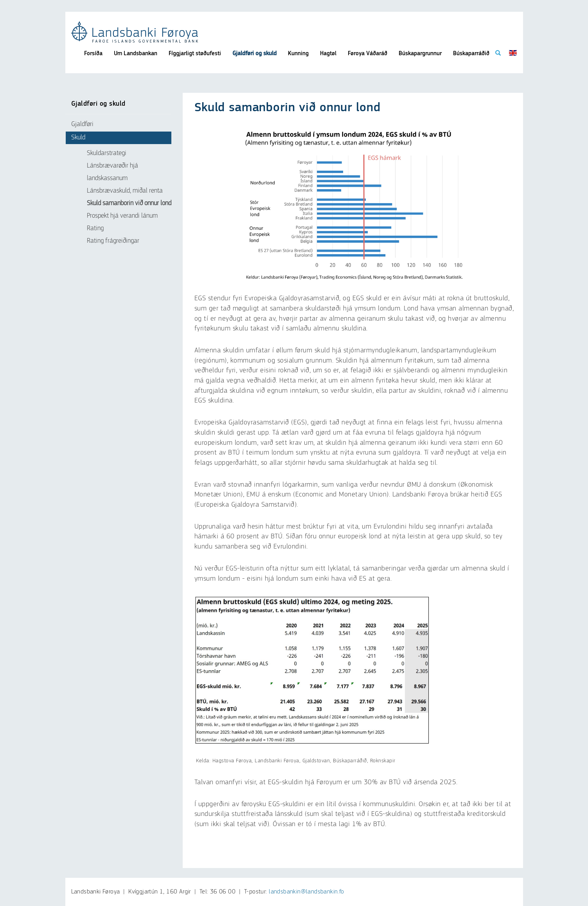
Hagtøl (328, 53)
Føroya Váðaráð (368, 53)
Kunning (298, 53)
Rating (95, 228)
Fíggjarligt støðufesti (195, 53)
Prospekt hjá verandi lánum (122, 216)
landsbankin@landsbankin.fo (306, 892)
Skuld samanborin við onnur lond (129, 203)
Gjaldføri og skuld (254, 53)
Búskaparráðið (471, 53)
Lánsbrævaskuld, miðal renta (125, 191)
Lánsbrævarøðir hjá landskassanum (112, 172)
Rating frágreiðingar (113, 241)
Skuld (78, 138)
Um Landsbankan (136, 53)
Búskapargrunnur (420, 53)
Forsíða (93, 53)
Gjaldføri (82, 124)
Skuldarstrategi (107, 153)
